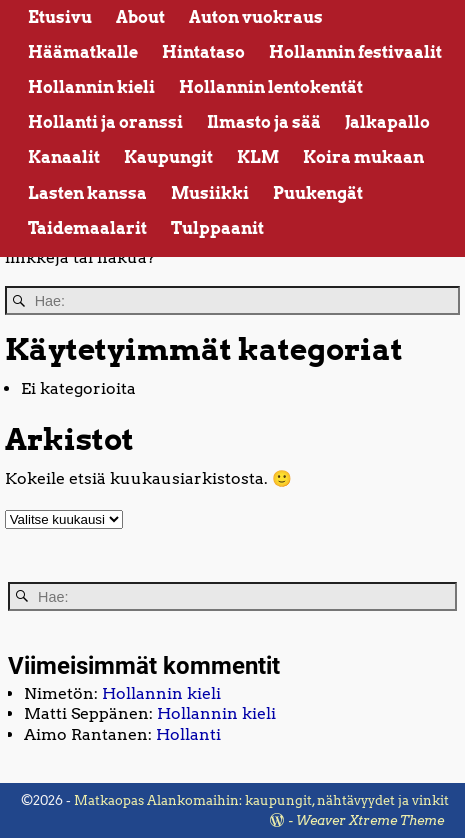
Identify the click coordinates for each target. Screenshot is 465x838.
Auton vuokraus (256, 17)
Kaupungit (168, 157)
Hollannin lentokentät (271, 87)
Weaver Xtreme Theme (370, 820)
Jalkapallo (387, 122)
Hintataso (203, 52)
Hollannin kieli (91, 87)
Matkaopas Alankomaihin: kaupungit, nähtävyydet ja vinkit (261, 800)
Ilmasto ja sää (264, 122)
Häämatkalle (83, 52)
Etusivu (60, 17)
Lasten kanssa (87, 193)
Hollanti (188, 734)
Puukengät (318, 193)
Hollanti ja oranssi (105, 122)
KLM (258, 157)
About (140, 17)
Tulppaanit (217, 228)
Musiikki (210, 193)
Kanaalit (64, 157)
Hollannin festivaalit (355, 52)
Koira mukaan (363, 157)
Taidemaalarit (87, 228)
